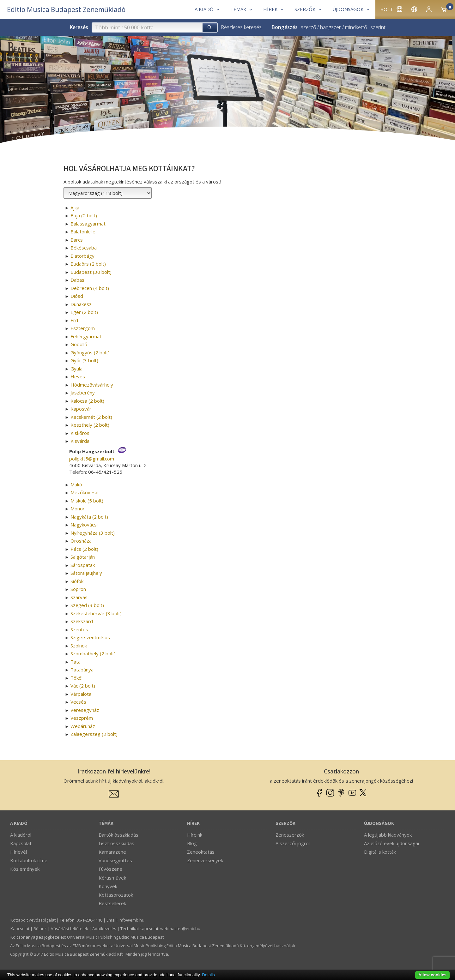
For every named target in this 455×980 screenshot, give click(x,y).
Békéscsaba (84, 248)
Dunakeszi (82, 304)
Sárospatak (83, 565)
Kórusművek (112, 878)
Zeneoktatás (201, 852)
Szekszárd (82, 621)
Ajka (75, 207)
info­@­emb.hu (131, 920)
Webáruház (83, 726)
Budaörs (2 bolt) (88, 264)
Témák (106, 824)
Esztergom (83, 328)
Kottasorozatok (116, 895)
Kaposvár (81, 409)
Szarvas (79, 597)
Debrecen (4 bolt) (90, 288)
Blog (192, 843)
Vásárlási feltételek (70, 929)
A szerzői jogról (293, 843)
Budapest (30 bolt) (91, 272)
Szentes (79, 629)
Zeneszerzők (290, 835)
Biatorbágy (82, 256)
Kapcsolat (21, 843)
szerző (308, 27)
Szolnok (79, 646)
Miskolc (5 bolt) (87, 501)
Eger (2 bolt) (84, 312)
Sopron (78, 589)
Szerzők (285, 824)
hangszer (331, 27)
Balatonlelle (83, 231)
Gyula (76, 369)
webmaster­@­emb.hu (180, 929)
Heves (78, 376)
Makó (76, 484)
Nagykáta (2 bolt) (89, 517)
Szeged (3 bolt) (87, 605)
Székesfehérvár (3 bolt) (96, 613)
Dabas (77, 280)
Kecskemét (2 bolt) (91, 417)
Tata (76, 662)
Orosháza (81, 541)
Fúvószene (110, 869)
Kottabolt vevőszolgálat (33, 920)
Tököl (76, 678)
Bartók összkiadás (118, 835)
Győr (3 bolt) (84, 360)
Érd (74, 320)
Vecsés (78, 702)
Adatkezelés (104, 929)
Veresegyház (85, 710)
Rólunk (40, 929)
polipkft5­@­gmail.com (92, 459)
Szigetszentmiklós (90, 637)
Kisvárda (80, 441)
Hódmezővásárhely (92, 385)
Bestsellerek (112, 903)
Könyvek (108, 886)
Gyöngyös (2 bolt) (90, 352)
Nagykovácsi (84, 525)
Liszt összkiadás (116, 843)
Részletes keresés (241, 27)
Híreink (195, 835)
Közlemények (25, 869)
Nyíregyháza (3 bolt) (93, 533)
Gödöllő (79, 344)
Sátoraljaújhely (86, 573)
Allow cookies (432, 975)
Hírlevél (18, 852)
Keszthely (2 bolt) (90, 425)
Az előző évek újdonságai (391, 843)
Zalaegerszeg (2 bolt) (94, 734)
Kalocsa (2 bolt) (87, 401)
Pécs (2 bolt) (84, 549)
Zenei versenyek (205, 860)
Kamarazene (112, 852)
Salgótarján (83, 557)
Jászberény (83, 393)
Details (208, 975)
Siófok (77, 581)
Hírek (193, 824)
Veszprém (82, 718)
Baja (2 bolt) (84, 215)
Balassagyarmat (88, 224)
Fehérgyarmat (86, 336)
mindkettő (356, 27)
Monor (78, 508)
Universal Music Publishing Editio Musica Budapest (115, 937)
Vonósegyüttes (115, 860)
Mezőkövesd (85, 492)
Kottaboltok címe (29, 860)
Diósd (77, 296)
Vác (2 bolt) (83, 686)
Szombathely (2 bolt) (93, 653)
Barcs (77, 240)
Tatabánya (82, 670)
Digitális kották (380, 852)
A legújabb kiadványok (388, 835)
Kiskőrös (80, 433)
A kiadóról (21, 835)
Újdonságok (379, 824)
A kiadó (19, 824)
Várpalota (81, 694)
